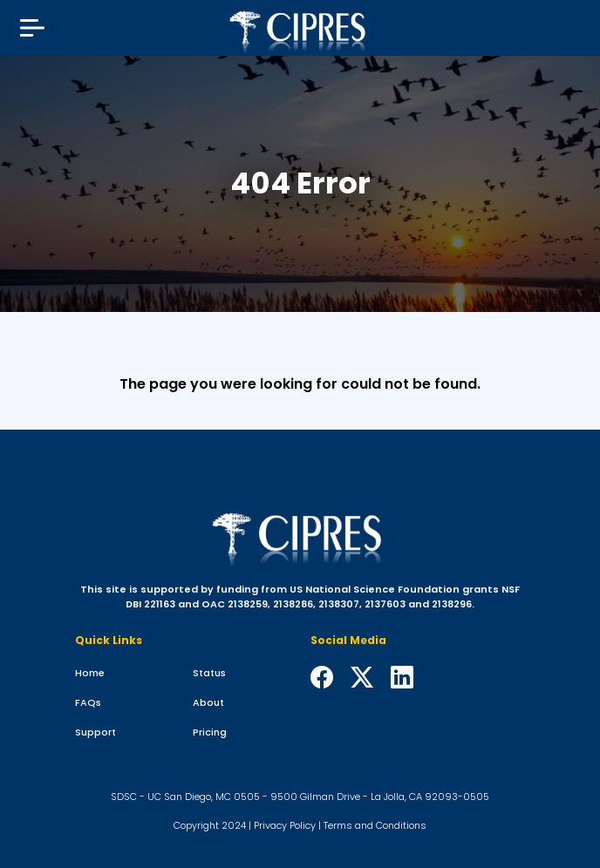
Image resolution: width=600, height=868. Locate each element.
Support (95, 732)
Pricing (210, 732)
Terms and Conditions (375, 825)
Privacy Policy (285, 825)
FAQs (88, 702)
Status (209, 673)
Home (90, 673)
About (208, 702)
